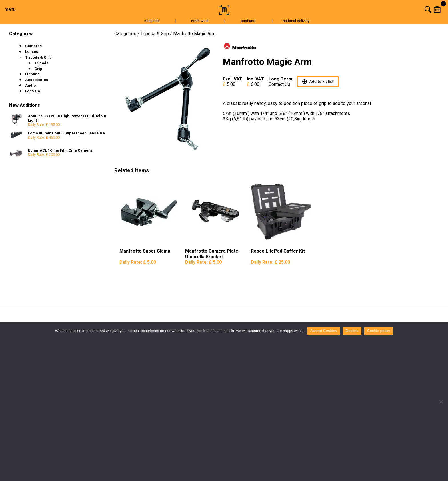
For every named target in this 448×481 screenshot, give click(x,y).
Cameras (33, 46)
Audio (30, 85)
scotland (248, 21)
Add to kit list (318, 82)
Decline (352, 331)
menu (10, 9)
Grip (38, 69)
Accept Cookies (324, 331)
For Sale (33, 91)
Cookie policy (379, 331)
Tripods (41, 63)
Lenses (32, 52)
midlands (152, 21)
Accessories (37, 80)
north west (200, 21)
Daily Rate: (138, 262)
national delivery (296, 21)
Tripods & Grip (38, 57)
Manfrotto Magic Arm (194, 34)
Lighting (32, 74)
